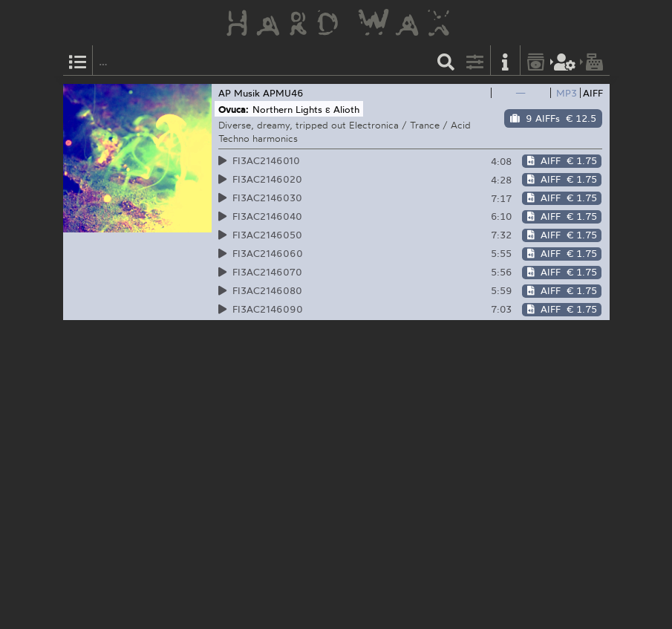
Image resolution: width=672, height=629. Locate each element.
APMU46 (283, 93)
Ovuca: (234, 109)
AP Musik (239, 93)
